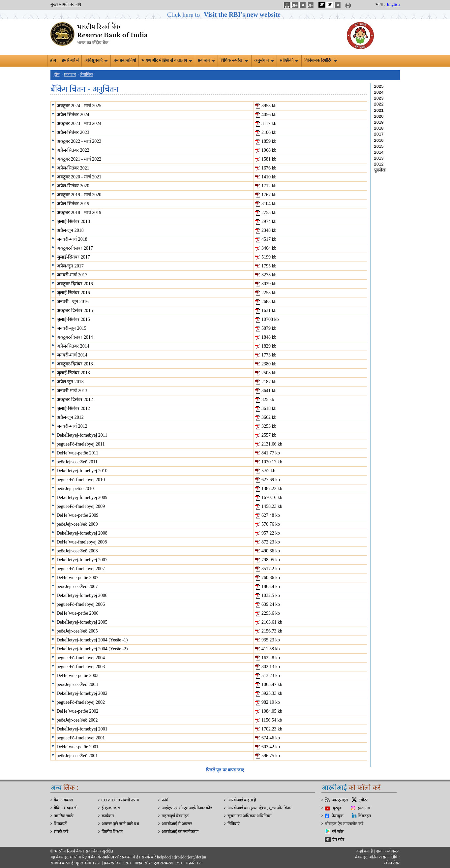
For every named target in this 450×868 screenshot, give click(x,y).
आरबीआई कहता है (242, 800)
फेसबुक (338, 816)
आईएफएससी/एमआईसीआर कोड (187, 808)
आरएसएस (340, 800)
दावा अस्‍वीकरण (388, 851)
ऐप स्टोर (338, 840)
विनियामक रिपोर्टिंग (321, 60)
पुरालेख (380, 170)
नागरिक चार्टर (64, 816)
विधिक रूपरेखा (235, 60)
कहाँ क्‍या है (365, 851)
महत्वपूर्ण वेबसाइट (175, 816)
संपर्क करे (61, 832)
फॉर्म (165, 800)
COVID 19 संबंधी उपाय (120, 800)
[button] (225, 15)
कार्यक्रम (108, 816)
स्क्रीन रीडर (392, 863)
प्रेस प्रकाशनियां (125, 60)
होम (53, 60)
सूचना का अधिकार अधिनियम (250, 816)
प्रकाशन (206, 60)
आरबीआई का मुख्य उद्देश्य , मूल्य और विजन (260, 808)
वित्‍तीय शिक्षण (112, 832)
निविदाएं (234, 824)
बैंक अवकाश (63, 800)
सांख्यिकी (289, 60)
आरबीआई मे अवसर (177, 824)
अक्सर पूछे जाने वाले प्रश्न (120, 824)
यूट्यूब (337, 808)
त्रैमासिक (87, 75)
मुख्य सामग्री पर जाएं (66, 4)
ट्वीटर (363, 800)
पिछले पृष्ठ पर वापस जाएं (225, 770)
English (393, 4)
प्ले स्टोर (338, 832)
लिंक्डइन (364, 816)
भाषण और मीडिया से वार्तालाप (167, 60)
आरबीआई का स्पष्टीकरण (180, 832)
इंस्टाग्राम (364, 808)
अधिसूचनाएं (96, 60)
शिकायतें (60, 824)
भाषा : (380, 4)
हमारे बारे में (70, 60)
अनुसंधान (264, 60)
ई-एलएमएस (111, 808)
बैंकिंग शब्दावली (66, 808)
